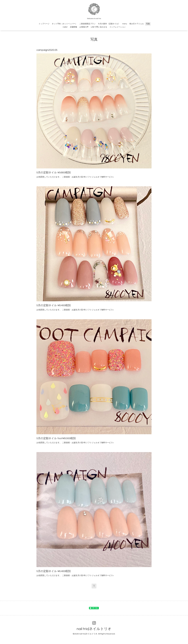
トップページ (44, 24)
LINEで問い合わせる (99, 27)
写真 (148, 24)
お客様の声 (84, 27)
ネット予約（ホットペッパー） (64, 24)
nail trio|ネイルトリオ (94, 629)
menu (125, 24)
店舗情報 (73, 27)
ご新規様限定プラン (87, 24)
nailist (65, 27)
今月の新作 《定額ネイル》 (109, 24)
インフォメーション (118, 27)
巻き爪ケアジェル (137, 24)
